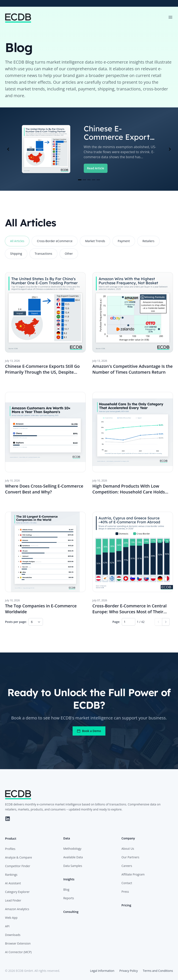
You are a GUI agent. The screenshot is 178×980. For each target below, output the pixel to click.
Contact (127, 883)
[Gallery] (89, 149)
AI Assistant (13, 883)
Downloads (13, 935)
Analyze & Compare (19, 857)
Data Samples (73, 866)
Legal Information (102, 971)
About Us (128, 849)
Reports (69, 898)
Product (11, 838)
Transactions (43, 254)
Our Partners (130, 857)
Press (125, 892)
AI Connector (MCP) (18, 952)
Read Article (96, 168)
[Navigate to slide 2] (84, 180)
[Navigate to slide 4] (94, 180)
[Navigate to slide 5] (98, 180)
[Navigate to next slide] (170, 149)
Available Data (73, 857)
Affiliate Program (133, 874)
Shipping (16, 254)
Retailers (148, 241)
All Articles (17, 241)
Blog (66, 889)
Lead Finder (13, 900)
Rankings (11, 875)
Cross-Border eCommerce (55, 241)
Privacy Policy (128, 971)
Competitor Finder (18, 866)
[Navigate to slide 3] (89, 180)
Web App (11, 918)
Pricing (126, 905)
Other (69, 254)
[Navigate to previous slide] (8, 149)
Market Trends (95, 241)
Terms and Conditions (158, 971)
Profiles (10, 849)
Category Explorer (17, 892)
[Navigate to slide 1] (80, 180)
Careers (127, 866)
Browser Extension (18, 943)
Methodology (72, 849)
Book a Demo (89, 731)
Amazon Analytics (17, 909)
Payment (124, 241)
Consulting (71, 912)
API (7, 926)
